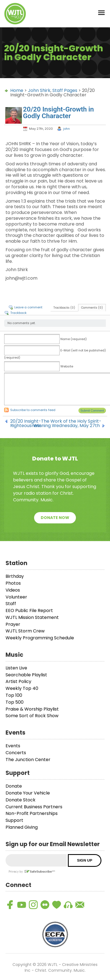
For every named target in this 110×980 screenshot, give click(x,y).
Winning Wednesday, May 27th (67, 426)
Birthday (15, 576)
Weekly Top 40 (22, 688)
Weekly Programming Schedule (40, 638)
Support (14, 820)
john (66, 129)
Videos (13, 590)
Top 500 (15, 702)
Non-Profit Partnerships (32, 813)
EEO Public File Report (29, 610)
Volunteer (16, 597)
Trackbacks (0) (64, 308)
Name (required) (74, 339)
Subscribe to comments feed (33, 410)
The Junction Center (28, 760)
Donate (14, 786)
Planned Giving (22, 827)
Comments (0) (92, 308)
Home (17, 90)
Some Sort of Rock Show (32, 716)
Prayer (13, 624)
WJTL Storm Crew (25, 631)
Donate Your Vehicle (28, 793)
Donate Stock (21, 800)
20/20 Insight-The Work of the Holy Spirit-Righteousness (56, 421)
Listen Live (16, 668)
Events (13, 746)
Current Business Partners (34, 807)
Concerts (16, 753)
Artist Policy (18, 681)
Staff (11, 604)
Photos (13, 583)
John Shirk (39, 90)
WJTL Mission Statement (32, 617)
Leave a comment (28, 307)
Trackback (18, 313)
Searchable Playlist (26, 675)
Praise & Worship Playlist (32, 709)
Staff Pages (65, 90)
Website (67, 366)
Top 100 (14, 695)
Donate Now (55, 518)
